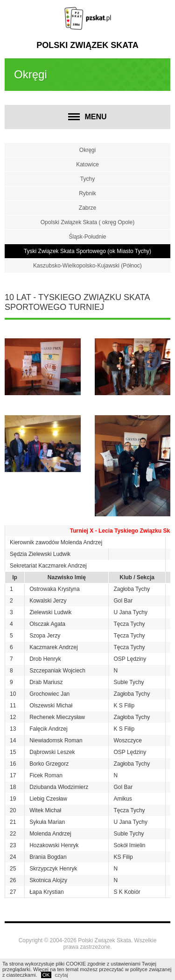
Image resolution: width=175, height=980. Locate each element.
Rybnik (87, 193)
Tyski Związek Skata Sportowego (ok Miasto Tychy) (87, 251)
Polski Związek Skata (87, 45)
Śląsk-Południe (87, 237)
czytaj (62, 975)
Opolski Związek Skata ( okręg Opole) (87, 222)
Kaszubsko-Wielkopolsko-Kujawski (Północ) (87, 266)
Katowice (87, 164)
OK (46, 975)
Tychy (87, 179)
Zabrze (87, 208)
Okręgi (87, 150)
